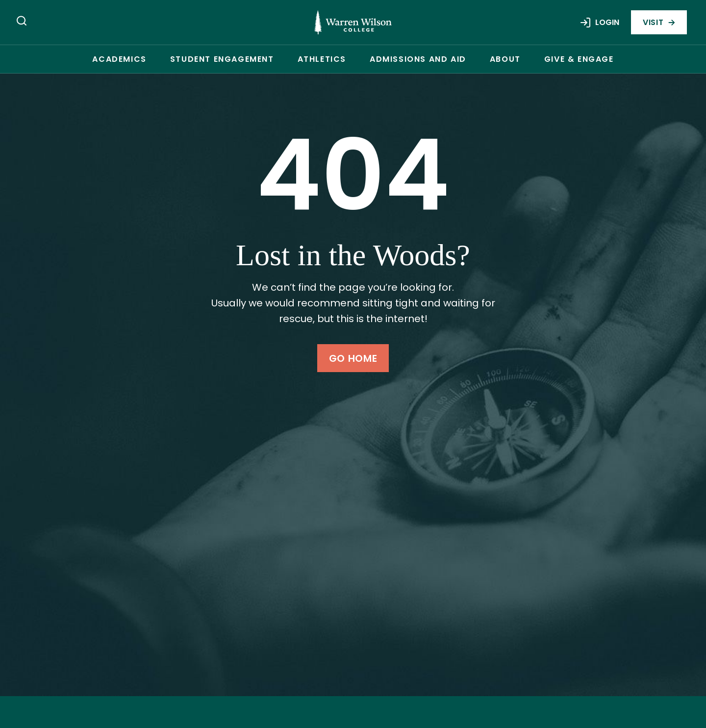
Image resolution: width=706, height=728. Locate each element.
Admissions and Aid (418, 59)
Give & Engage (579, 59)
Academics (119, 59)
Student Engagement (222, 59)
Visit (659, 22)
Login (599, 23)
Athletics (322, 59)
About (505, 59)
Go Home (353, 358)
